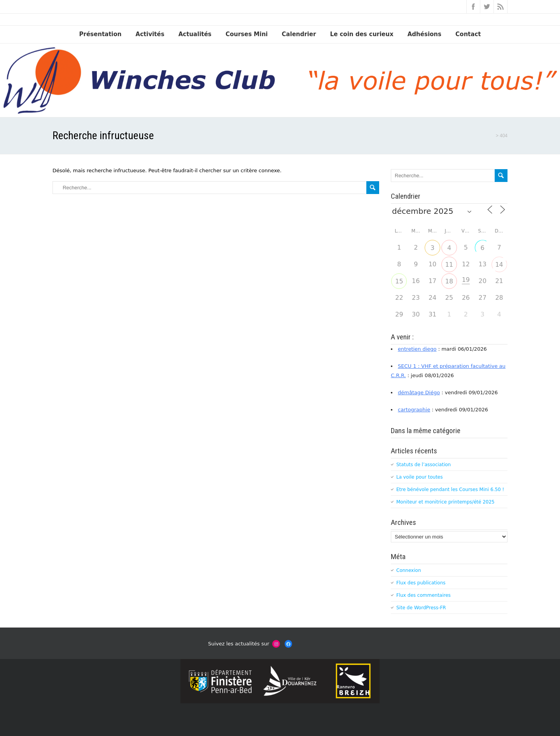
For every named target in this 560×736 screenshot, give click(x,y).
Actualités (195, 34)
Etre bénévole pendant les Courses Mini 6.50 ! (450, 490)
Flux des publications (421, 583)
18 (449, 281)
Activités (150, 34)
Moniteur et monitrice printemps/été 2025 (445, 502)
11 (449, 265)
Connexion (409, 570)
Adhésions (424, 34)
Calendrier (299, 34)
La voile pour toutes (419, 477)
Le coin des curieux (362, 34)
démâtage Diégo (419, 392)
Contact (468, 34)
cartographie (414, 410)
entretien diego (417, 349)
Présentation (101, 34)
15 (399, 281)
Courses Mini (247, 34)
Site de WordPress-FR (421, 608)
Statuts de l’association (423, 465)
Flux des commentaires (423, 595)
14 (499, 265)
